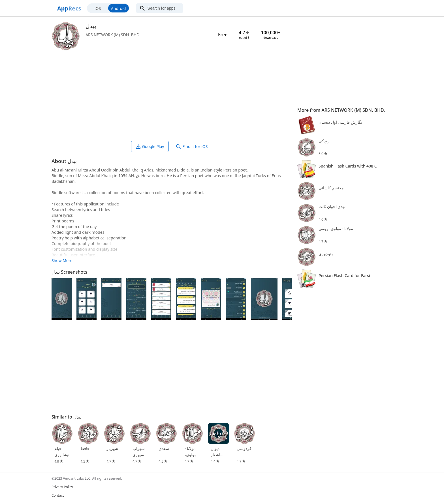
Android (118, 8)
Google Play (150, 146)
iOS (98, 8)
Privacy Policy (62, 487)
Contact (58, 495)
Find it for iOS (192, 146)
